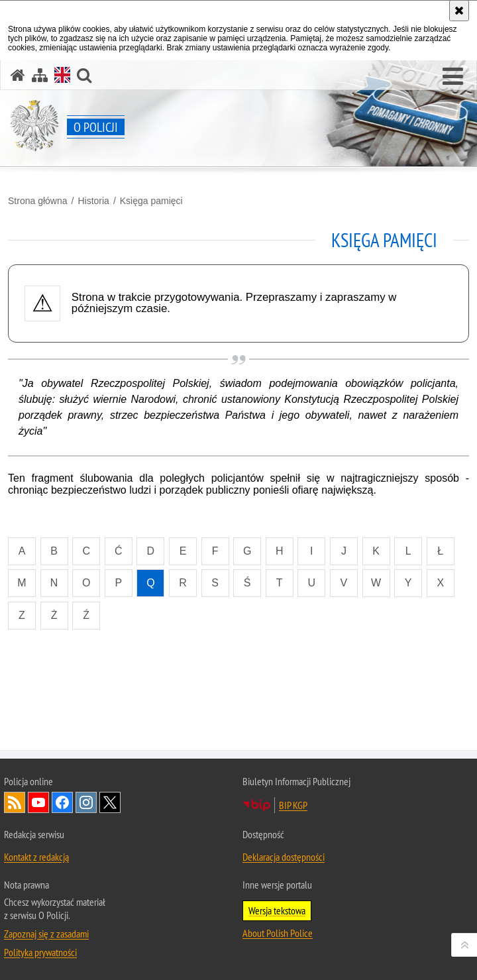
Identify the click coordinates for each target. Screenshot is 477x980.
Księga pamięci (151, 201)
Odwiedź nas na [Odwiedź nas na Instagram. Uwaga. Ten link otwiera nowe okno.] (86, 802)
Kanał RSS (15, 802)
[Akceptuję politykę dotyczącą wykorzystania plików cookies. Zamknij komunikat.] (459, 11)
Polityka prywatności (40, 952)
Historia (93, 201)
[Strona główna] (18, 75)
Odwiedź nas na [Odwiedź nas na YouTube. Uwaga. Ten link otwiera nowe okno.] (38, 802)
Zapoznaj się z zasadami (46, 934)
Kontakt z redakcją (36, 857)
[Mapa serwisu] (40, 75)
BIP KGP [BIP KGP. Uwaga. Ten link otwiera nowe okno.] (293, 805)
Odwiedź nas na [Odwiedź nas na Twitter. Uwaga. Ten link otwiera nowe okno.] (110, 802)
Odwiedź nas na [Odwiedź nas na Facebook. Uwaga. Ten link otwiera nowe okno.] (62, 802)
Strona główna (38, 201)
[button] (453, 77)
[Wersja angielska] (62, 75)
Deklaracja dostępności (284, 857)
